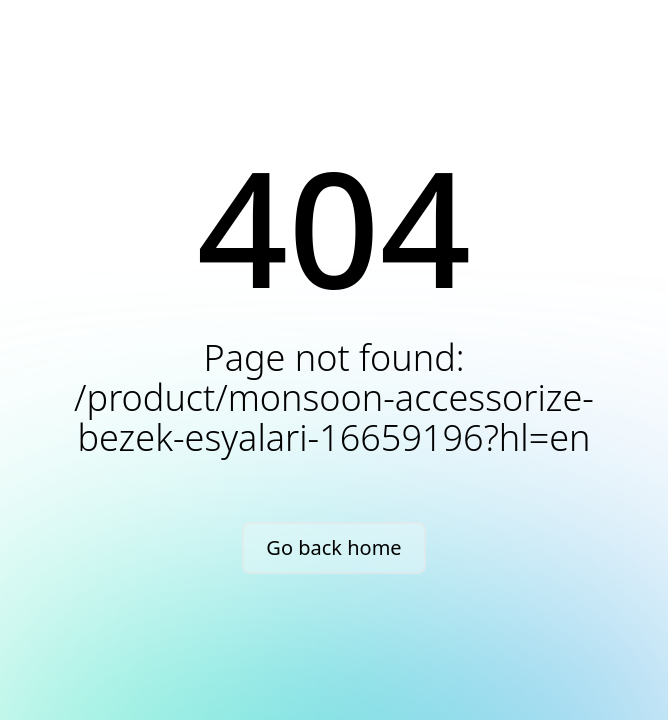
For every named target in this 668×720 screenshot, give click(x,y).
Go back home (333, 547)
